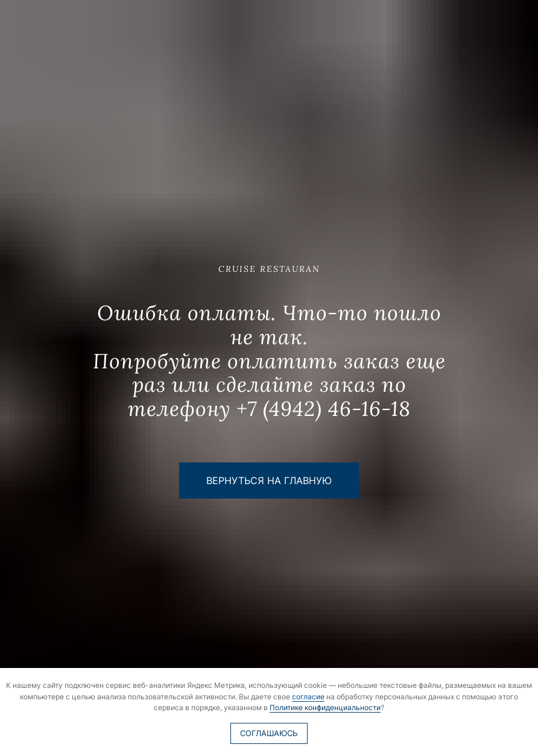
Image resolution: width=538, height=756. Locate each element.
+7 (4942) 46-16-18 (324, 408)
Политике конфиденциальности (325, 707)
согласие (308, 697)
